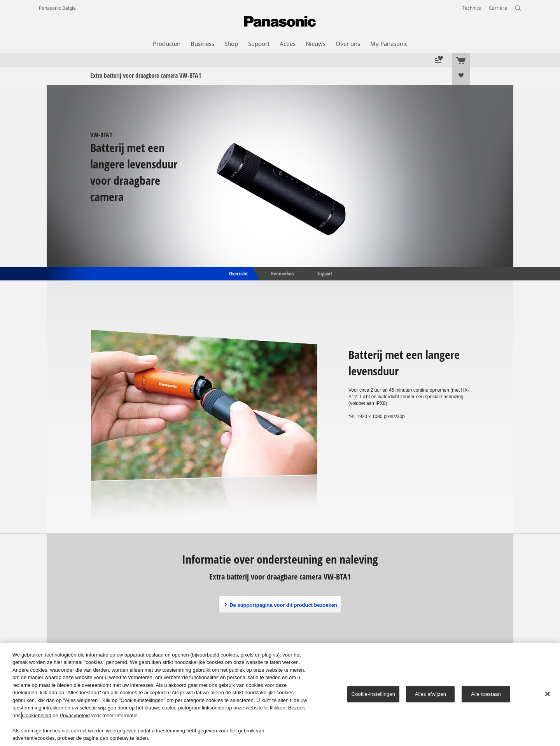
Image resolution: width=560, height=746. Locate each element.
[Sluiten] (548, 694)
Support (325, 273)
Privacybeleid (74, 715)
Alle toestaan (486, 694)
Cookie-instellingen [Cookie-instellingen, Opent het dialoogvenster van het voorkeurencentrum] (373, 694)
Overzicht (238, 273)
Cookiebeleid (37, 715)
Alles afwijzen (431, 694)
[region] (280, 695)
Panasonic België (57, 8)
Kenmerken (283, 273)
